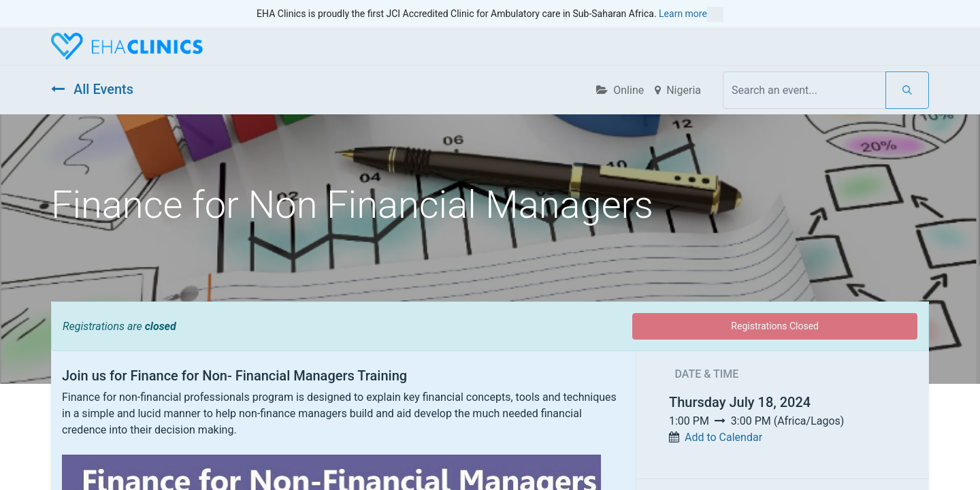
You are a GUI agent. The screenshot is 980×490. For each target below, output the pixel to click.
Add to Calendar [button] (723, 437)
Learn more (691, 14)
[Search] (907, 90)
